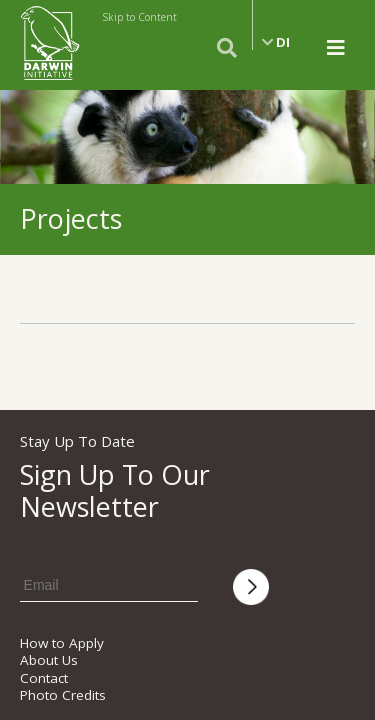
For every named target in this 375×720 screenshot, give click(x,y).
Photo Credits (63, 695)
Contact (44, 678)
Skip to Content (139, 17)
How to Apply (62, 643)
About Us (49, 660)
